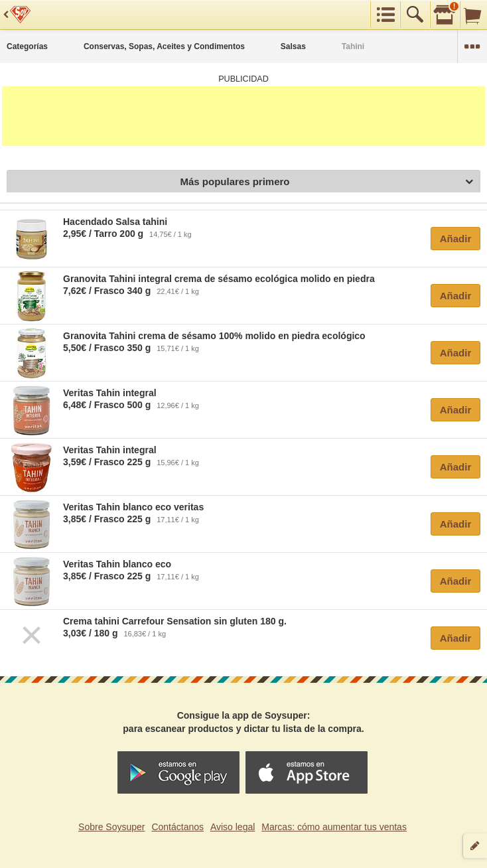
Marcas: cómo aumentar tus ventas (334, 827)
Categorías (27, 46)
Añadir (456, 239)
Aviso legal (233, 827)
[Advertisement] (243, 116)
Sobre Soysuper (111, 827)
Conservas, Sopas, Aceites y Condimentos (164, 46)
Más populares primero (326, 182)
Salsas (293, 46)
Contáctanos (177, 827)
